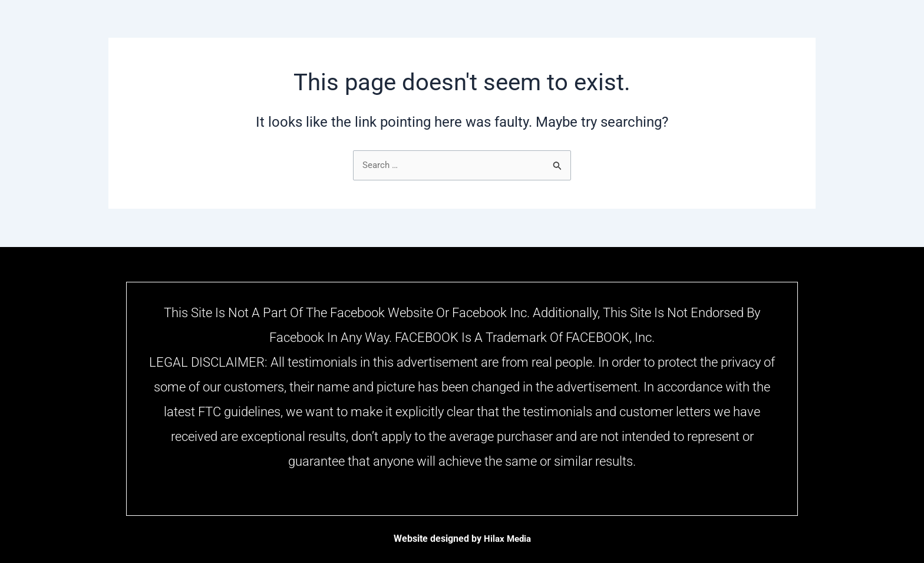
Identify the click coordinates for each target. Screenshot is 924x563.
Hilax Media (507, 539)
